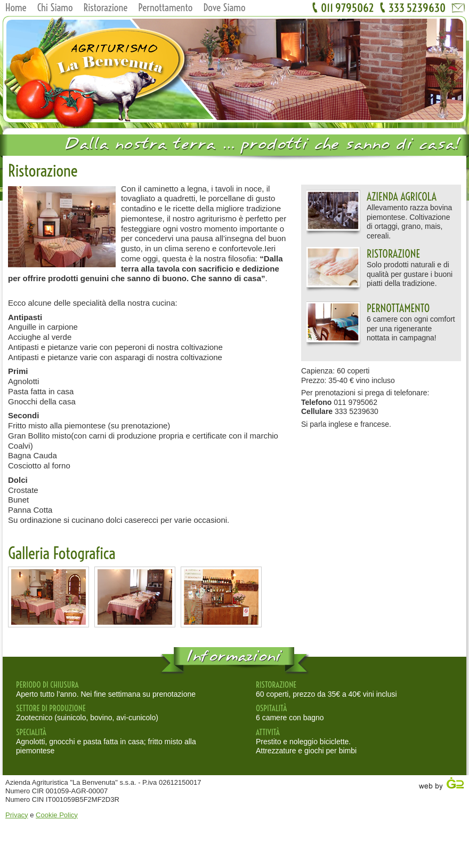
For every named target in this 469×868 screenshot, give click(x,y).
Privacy (17, 815)
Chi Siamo (55, 7)
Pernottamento (165, 7)
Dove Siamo (224, 7)
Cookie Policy (57, 815)
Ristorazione (106, 7)
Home (16, 7)
